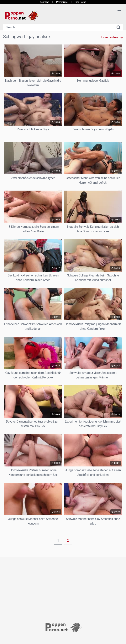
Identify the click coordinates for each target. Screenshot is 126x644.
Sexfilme (45, 2)
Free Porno (81, 2)
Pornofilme (62, 2)
